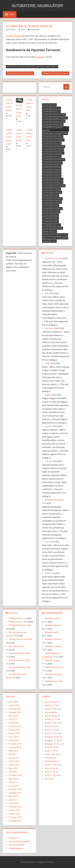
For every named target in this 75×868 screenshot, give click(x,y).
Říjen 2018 (13, 751)
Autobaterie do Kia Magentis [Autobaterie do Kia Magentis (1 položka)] (54, 147)
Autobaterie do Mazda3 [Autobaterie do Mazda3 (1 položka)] (52, 169)
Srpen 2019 (14, 723)
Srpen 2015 (14, 786)
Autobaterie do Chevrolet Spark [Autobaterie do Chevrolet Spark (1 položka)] (55, 133)
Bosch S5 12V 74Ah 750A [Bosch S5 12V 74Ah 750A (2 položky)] (51, 238)
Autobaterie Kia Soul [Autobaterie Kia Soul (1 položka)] (51, 205)
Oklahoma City (51, 258)
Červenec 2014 (16, 807)
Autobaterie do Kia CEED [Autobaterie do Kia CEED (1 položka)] (52, 143)
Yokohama (50, 328)
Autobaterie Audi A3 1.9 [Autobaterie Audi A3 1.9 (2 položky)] (51, 111)
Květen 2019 (14, 733)
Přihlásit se (14, 838)
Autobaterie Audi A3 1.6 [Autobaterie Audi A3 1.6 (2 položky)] (51, 108)
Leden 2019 (14, 740)
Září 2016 (13, 772)
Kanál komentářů (16, 845)
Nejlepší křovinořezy (54, 667)
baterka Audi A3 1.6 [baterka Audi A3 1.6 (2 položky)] (50, 235)
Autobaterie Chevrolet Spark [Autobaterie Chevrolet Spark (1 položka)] (54, 121)
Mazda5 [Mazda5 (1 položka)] (46, 241)
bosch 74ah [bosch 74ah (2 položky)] (63, 235)
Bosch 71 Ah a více (53, 733)
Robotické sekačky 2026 (20, 653)
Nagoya (48, 395)
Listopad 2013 (15, 821)
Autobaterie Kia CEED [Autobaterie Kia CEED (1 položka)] (51, 196)
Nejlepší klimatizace (54, 674)
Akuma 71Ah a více (53, 709)
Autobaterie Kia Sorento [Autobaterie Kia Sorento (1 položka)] (52, 202)
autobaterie (41, 57)
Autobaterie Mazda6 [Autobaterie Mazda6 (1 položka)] (50, 222)
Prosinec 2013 (15, 817)
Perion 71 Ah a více (53, 765)
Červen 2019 (14, 730)
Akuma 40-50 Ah (52, 702)
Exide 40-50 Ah (52, 747)
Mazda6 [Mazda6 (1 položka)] (53, 241)
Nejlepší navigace (53, 660)
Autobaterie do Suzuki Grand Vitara (9, 137)
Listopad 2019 (15, 712)
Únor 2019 (13, 737)
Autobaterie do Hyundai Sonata (20, 74)
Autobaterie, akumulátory (38, 5)
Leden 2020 (14, 705)
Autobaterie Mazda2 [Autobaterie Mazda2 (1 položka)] (50, 215)
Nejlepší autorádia (53, 646)
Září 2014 (13, 800)
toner (23, 30)
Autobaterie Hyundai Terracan (46, 67)
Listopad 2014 (15, 793)
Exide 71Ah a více (53, 754)
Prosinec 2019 (15, 709)
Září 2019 (13, 719)
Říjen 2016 (13, 768)
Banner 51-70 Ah (52, 719)
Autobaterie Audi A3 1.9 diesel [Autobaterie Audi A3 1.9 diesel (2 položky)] (54, 115)
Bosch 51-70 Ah (52, 730)
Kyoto (47, 573)
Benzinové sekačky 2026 (20, 667)
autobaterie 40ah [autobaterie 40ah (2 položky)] (49, 105)
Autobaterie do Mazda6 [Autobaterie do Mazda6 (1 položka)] (52, 176)
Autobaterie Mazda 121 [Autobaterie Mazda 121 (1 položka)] (51, 225)
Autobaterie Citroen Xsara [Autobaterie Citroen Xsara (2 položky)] (53, 125)
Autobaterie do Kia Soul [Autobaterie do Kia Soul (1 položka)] (52, 156)
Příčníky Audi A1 (16, 622)
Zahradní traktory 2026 (19, 660)
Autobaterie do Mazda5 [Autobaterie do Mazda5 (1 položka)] (52, 173)
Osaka (48, 363)
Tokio (47, 293)
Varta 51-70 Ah (51, 772)
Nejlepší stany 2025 (54, 681)
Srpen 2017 (14, 758)
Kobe (47, 542)
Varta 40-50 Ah (51, 768)
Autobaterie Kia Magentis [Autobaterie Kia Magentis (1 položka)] (52, 199)
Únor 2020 (13, 702)
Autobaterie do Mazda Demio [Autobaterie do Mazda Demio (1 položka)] (54, 186)
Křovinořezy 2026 (17, 646)
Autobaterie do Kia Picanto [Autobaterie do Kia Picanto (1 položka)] (53, 150)
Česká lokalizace (16, 848)
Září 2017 (13, 754)
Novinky (49, 253)
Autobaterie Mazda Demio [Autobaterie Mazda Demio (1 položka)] (52, 228)
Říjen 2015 (13, 779)
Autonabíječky (51, 712)
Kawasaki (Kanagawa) (54, 500)
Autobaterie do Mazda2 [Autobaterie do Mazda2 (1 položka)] (52, 166)
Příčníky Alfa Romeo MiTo (20, 625)
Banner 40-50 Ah (52, 716)
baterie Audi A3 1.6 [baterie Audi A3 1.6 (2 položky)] (50, 232)
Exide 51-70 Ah (52, 751)
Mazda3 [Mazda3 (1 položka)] (65, 238)
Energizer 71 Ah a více (55, 744)
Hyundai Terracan (14, 36)
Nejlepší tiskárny (52, 618)
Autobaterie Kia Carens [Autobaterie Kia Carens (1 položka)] (51, 189)
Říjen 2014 (13, 796)
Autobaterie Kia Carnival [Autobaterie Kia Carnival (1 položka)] (52, 192)
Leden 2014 (14, 814)
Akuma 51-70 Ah (52, 705)
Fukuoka (49, 461)
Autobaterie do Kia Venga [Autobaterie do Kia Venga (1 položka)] (52, 163)
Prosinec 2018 (15, 744)
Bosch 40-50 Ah (52, 726)
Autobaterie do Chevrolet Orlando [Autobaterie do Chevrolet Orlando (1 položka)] (53, 129)
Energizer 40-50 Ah (53, 737)
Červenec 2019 (16, 726)
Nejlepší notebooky (54, 639)
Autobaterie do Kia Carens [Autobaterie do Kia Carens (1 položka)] (53, 137)
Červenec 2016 (16, 775)
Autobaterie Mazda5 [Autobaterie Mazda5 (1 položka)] (50, 218)
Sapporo (49, 426)
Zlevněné (49, 779)
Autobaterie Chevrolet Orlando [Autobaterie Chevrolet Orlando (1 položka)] (55, 118)
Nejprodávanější (54, 613)
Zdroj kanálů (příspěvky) (19, 841)
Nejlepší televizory (53, 625)
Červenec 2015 (16, 789)
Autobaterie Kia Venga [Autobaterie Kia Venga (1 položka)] (51, 212)
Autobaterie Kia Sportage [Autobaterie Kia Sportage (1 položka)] (52, 209)
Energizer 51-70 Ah (53, 740)
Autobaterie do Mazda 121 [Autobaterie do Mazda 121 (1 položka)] (53, 179)
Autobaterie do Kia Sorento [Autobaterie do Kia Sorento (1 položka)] (53, 153)
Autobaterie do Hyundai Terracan (19, 67)
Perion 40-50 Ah (52, 761)
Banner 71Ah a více (53, 723)
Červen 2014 (14, 810)
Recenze (13, 613)
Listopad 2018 (15, 747)
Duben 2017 (14, 765)
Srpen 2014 (14, 803)
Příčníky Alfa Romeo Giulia (20, 639)
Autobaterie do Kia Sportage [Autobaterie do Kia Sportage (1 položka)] (54, 160)
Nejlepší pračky (52, 632)
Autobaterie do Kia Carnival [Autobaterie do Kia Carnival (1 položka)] (53, 140)
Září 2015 (13, 782)
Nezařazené (35, 30)
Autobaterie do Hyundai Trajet (55, 74)
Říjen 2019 (13, 716)
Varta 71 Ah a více (53, 775)
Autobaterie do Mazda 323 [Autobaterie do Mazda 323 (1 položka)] (53, 182)
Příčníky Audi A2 (16, 618)
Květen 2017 (14, 761)
